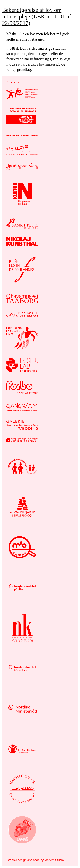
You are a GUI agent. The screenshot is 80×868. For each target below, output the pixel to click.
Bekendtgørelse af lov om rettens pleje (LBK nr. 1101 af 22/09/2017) (37, 17)
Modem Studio (54, 860)
